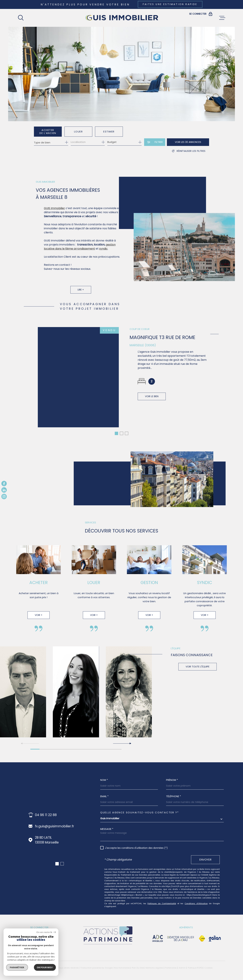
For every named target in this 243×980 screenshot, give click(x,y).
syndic (103, 256)
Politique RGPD (195, 964)
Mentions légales (154, 964)
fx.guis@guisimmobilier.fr (55, 822)
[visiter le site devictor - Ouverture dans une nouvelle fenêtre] (181, 935)
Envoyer (205, 856)
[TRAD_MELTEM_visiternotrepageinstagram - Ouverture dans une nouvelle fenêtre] (4, 496)
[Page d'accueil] (122, 18)
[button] (122, 739)
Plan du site (138, 964)
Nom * (104, 776)
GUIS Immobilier (54, 215)
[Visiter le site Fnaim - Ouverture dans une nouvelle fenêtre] (202, 935)
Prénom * (172, 776)
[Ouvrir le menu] (222, 18)
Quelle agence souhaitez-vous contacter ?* (140, 808)
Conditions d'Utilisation (196, 899)
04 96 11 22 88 (46, 811)
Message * (107, 825)
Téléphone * (173, 792)
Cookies (208, 964)
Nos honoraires (122, 964)
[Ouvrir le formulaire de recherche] (155, 142)
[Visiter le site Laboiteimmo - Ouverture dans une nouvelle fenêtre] (30, 964)
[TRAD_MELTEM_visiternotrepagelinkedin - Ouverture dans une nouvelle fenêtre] (4, 490)
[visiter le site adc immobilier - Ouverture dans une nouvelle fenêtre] (158, 935)
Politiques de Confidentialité (162, 899)
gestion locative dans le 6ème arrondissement (80, 254)
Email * (104, 792)
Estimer (109, 132)
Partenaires (171, 964)
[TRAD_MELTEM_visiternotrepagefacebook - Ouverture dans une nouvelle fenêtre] (4, 484)
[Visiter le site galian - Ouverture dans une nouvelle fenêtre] (215, 935)
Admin (182, 964)
